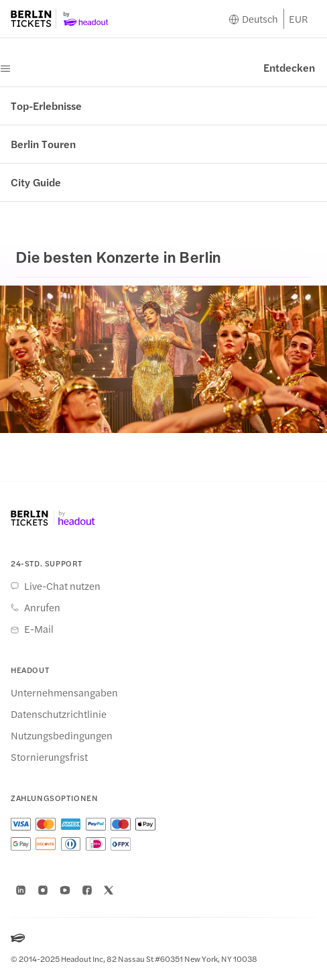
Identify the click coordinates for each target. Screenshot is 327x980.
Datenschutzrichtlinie (59, 714)
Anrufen (42, 607)
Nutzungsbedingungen (62, 735)
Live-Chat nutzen (62, 586)
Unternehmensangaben (64, 692)
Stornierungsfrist (49, 757)
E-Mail (39, 629)
